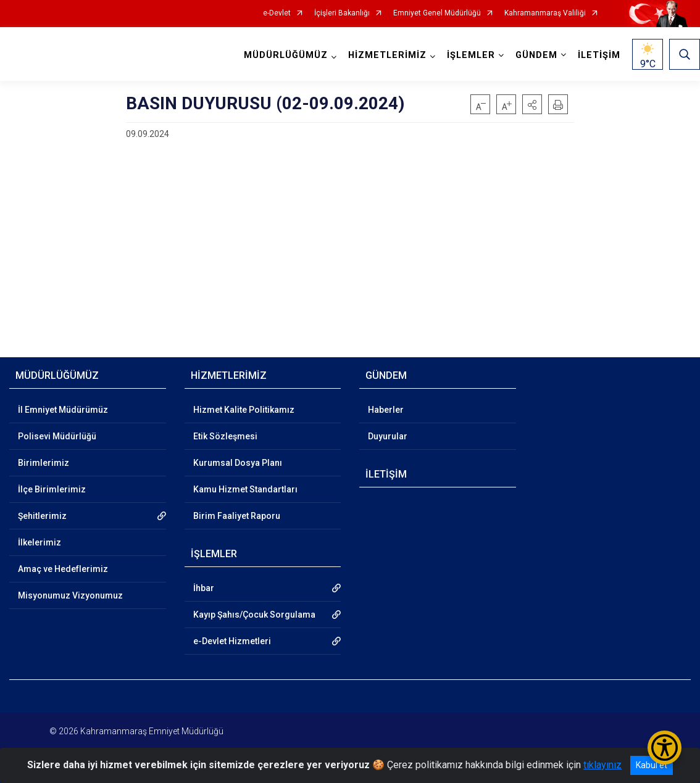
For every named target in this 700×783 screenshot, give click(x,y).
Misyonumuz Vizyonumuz (70, 595)
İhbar (204, 588)
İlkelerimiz (40, 542)
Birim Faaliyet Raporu (237, 516)
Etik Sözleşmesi (225, 436)
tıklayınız (602, 765)
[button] (532, 104)
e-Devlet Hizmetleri (232, 641)
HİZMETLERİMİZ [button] (387, 55)
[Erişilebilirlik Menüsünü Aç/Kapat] (665, 748)
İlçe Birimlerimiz (52, 489)
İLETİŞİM (599, 55)
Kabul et (652, 765)
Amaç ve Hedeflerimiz (63, 569)
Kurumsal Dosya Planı (238, 463)
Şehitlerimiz (42, 516)
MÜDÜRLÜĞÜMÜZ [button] (286, 55)
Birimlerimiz (44, 463)
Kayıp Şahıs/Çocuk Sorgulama (254, 615)
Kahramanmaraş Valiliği (545, 13)
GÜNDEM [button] (536, 55)
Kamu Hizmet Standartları (245, 489)
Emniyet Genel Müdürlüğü (437, 13)
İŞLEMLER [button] (471, 55)
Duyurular (388, 436)
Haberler (386, 410)
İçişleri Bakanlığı (342, 13)
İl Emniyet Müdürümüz (63, 410)
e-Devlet (277, 13)
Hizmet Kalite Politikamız (244, 410)
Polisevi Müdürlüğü (57, 436)
